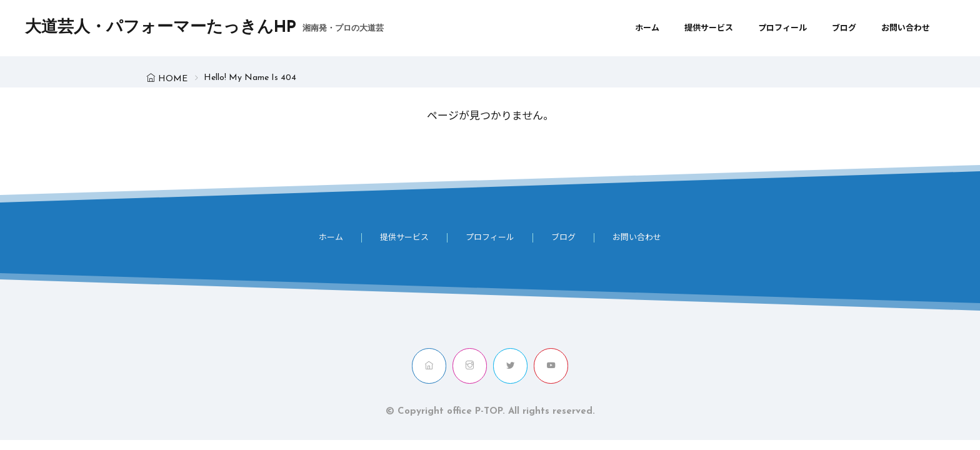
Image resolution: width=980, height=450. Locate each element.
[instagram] (470, 366)
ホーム (647, 28)
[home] (429, 366)
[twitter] (510, 366)
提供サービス (709, 28)
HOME (173, 79)
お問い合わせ (906, 28)
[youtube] (551, 366)
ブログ (844, 28)
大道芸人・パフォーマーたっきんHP (204, 28)
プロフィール (782, 28)
